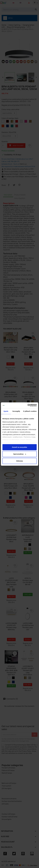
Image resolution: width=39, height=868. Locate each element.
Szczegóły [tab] (16, 411)
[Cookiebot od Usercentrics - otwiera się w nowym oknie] (28, 405)
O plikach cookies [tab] (30, 411)
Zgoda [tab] (6, 411)
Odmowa (19, 461)
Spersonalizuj (20, 454)
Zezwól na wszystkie (20, 447)
